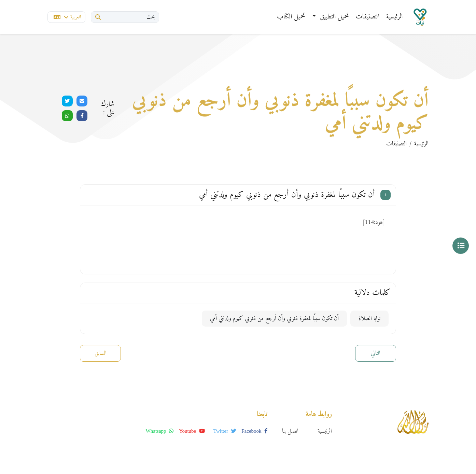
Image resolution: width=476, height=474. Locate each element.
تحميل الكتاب (291, 17)
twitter (225, 431)
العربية (67, 17)
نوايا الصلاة (369, 319)
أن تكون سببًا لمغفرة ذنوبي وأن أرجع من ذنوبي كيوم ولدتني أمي (274, 319)
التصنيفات (368, 17)
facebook (254, 431)
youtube (192, 431)
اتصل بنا (290, 431)
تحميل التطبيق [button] (333, 17)
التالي (376, 353)
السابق (101, 353)
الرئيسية (394, 17)
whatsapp (160, 431)
